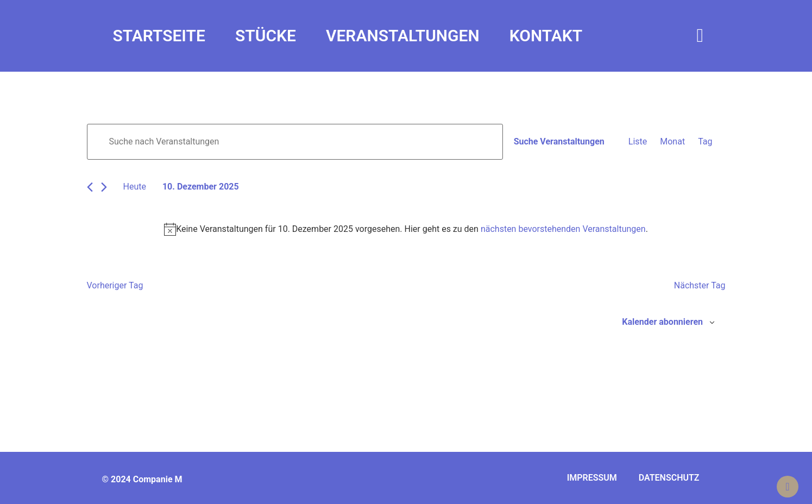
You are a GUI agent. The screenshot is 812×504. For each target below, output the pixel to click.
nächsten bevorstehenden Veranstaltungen (563, 229)
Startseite (159, 36)
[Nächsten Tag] (104, 187)
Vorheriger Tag (115, 285)
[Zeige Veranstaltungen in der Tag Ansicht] (705, 142)
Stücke (266, 36)
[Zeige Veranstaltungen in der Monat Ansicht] (672, 142)
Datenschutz (669, 478)
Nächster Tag (700, 285)
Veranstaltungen (403, 36)
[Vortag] (90, 187)
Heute (135, 187)
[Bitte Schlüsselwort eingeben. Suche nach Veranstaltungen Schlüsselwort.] (295, 142)
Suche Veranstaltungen (559, 141)
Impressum (592, 478)
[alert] (406, 229)
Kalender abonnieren (662, 322)
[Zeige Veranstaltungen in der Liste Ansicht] (638, 142)
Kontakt (546, 36)
